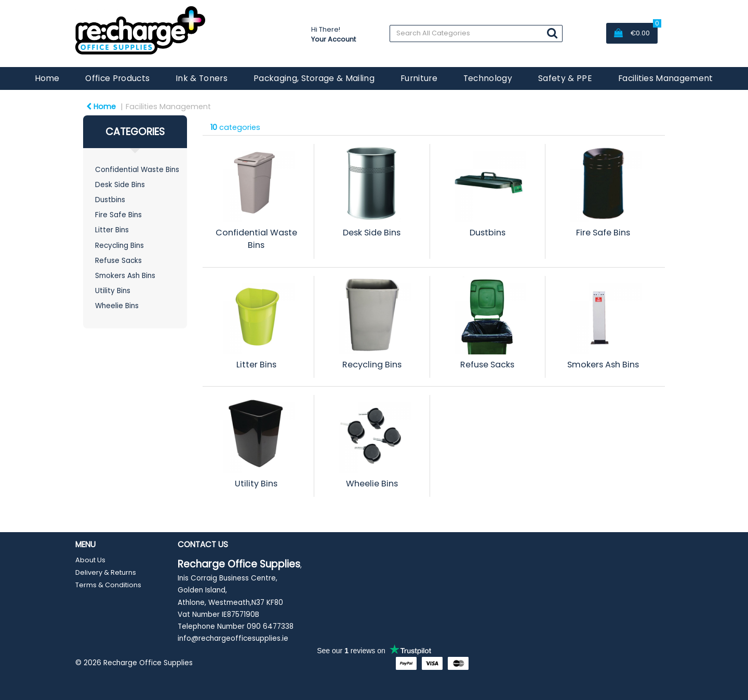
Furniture (419, 78)
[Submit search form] (552, 33)
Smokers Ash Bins (125, 276)
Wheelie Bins (117, 306)
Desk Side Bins (120, 185)
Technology (488, 78)
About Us (90, 560)
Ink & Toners (202, 78)
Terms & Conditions (108, 585)
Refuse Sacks (118, 261)
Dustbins (110, 200)
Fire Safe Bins (118, 215)
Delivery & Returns (106, 572)
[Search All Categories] (476, 34)
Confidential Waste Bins (137, 170)
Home (47, 78)
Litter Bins (112, 230)
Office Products (117, 78)
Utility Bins (113, 291)
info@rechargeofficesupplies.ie (233, 638)
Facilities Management (666, 78)
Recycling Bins (119, 246)
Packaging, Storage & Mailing (314, 78)
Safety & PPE (565, 78)
